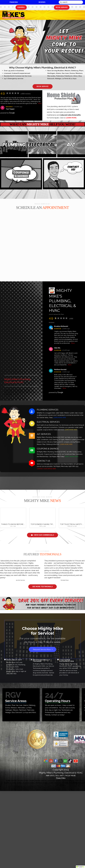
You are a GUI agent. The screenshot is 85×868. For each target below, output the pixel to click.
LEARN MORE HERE (60, 418)
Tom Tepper (10, 109)
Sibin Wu (57, 348)
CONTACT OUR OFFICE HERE (46, 469)
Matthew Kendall (60, 370)
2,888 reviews (26, 94)
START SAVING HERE (72, 457)
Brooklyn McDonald (61, 326)
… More (39, 103)
